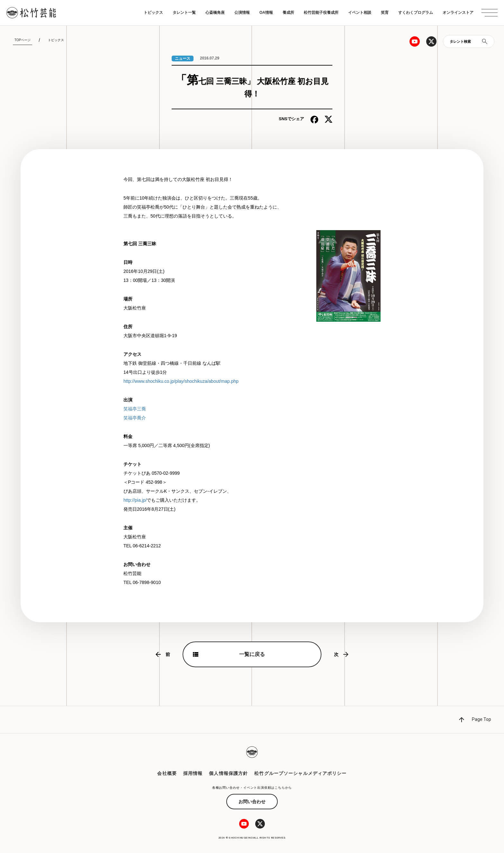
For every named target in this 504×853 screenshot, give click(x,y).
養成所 (288, 13)
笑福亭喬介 (135, 418)
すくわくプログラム (416, 13)
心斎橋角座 (215, 13)
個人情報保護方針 (228, 773)
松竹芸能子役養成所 (321, 13)
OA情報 (266, 13)
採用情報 (193, 773)
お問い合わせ (252, 802)
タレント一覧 (184, 13)
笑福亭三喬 (135, 409)
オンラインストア (458, 13)
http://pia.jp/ (135, 500)
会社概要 (167, 773)
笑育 (385, 13)
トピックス (153, 13)
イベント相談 (360, 13)
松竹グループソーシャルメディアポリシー (300, 773)
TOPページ (22, 40)
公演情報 (242, 13)
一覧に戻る (252, 654)
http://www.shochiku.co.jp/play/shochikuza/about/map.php (181, 381)
